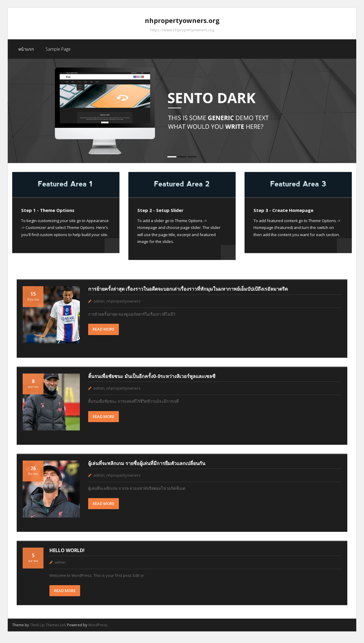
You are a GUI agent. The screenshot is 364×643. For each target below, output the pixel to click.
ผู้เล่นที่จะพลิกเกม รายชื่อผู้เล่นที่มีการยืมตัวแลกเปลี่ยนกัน (147, 467)
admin (60, 566)
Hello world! (67, 554)
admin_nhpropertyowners (117, 305)
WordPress (98, 629)
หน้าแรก (26, 53)
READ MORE (104, 333)
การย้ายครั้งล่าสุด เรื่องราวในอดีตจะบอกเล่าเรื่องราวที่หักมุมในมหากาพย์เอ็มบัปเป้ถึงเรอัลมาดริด (188, 293)
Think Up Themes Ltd (48, 629)
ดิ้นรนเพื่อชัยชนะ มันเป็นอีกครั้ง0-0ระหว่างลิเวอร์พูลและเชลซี (152, 380)
